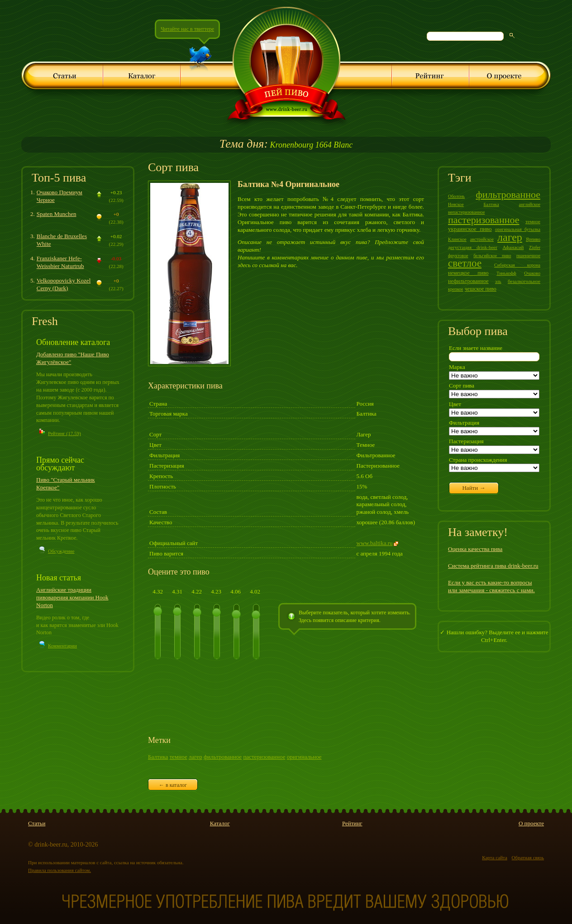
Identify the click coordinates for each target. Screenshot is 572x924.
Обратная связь (528, 857)
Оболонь (456, 196)
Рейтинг (352, 823)
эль (498, 281)
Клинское (457, 239)
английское (530, 204)
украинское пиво (470, 229)
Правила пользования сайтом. (60, 870)
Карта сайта (495, 857)
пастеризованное (264, 757)
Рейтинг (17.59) (64, 433)
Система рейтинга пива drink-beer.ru (493, 566)
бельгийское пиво (492, 256)
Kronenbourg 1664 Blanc (286, 145)
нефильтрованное (468, 281)
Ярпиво (533, 239)
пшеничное (528, 255)
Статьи (37, 823)
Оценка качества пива (475, 549)
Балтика (158, 757)
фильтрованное (223, 757)
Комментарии (62, 646)
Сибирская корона (517, 265)
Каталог (220, 823)
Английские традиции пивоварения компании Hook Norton (72, 597)
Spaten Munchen (57, 214)
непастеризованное (466, 212)
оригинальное (304, 757)
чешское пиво (481, 289)
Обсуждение (61, 551)
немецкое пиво (468, 273)
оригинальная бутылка (518, 229)
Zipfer (535, 247)
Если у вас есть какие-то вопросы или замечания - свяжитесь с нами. (491, 586)
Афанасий (513, 247)
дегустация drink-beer (473, 247)
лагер (195, 757)
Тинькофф (506, 273)
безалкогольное (524, 281)
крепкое (456, 289)
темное (179, 757)
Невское (456, 204)
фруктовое (458, 256)
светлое (465, 263)
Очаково (532, 273)
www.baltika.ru (375, 543)
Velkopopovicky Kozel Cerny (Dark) (64, 284)
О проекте (531, 823)
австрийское (482, 239)
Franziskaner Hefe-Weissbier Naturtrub (60, 262)
